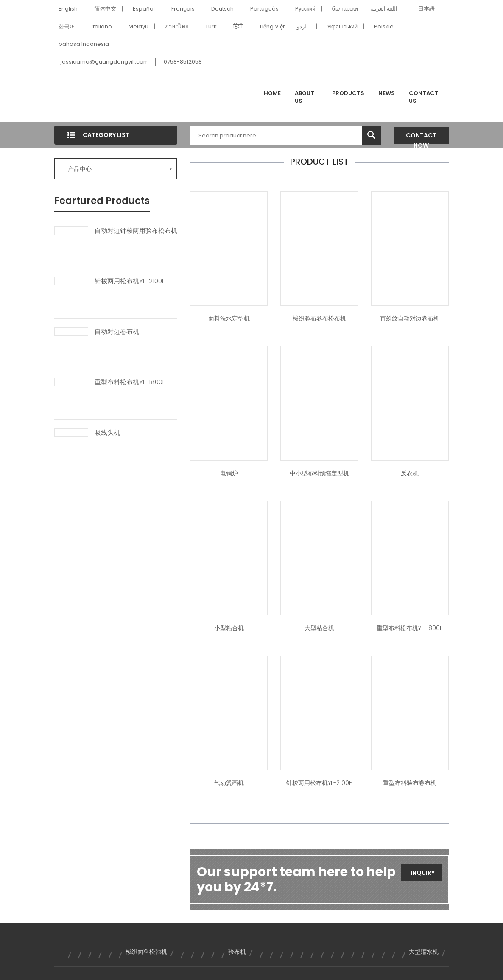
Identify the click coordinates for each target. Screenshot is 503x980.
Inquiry (423, 873)
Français (183, 9)
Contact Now (421, 137)
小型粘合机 (229, 628)
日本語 (426, 9)
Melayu (138, 27)
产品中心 (120, 169)
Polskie (384, 27)
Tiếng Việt (272, 27)
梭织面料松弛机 (146, 952)
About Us (305, 97)
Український (342, 27)
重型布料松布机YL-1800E (130, 382)
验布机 (237, 952)
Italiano (102, 27)
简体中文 (105, 9)
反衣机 (410, 473)
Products (348, 93)
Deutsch (222, 9)
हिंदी (238, 27)
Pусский (305, 9)
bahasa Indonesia (84, 44)
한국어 (67, 27)
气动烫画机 (229, 783)
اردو (302, 27)
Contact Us (424, 97)
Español (144, 9)
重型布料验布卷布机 (410, 783)
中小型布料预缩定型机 (319, 473)
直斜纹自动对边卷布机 (410, 318)
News (387, 93)
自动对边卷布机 (117, 332)
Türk (211, 27)
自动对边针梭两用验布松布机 (136, 231)
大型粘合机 (319, 628)
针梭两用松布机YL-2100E (130, 281)
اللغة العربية (384, 9)
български (345, 9)
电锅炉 (229, 473)
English (68, 9)
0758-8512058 (183, 62)
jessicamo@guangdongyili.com (105, 62)
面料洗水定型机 (229, 318)
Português (264, 9)
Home (272, 93)
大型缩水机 (424, 952)
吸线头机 (107, 433)
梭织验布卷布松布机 (319, 318)
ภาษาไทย (177, 27)
